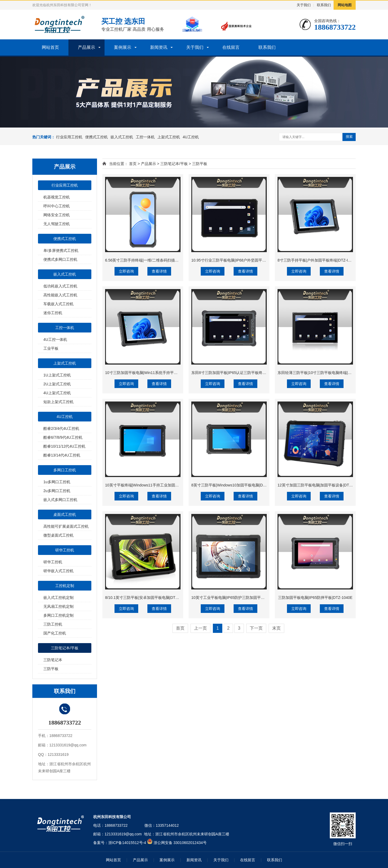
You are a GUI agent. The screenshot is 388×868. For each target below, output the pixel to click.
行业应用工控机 (69, 137)
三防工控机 (53, 624)
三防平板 (51, 669)
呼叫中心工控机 (57, 206)
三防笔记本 (53, 660)
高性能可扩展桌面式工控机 (66, 526)
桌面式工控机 (65, 514)
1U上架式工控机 (57, 375)
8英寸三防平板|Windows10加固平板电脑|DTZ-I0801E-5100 (241, 485)
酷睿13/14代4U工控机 (62, 455)
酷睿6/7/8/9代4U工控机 (63, 437)
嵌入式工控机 (122, 137)
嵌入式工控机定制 (58, 598)
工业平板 (51, 348)
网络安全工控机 (57, 215)
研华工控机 (65, 550)
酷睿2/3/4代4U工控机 (61, 428)
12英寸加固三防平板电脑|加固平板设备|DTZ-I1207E (321, 485)
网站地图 (345, 5)
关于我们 (304, 5)
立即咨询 (126, 271)
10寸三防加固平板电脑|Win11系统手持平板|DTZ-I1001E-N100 (157, 373)
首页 (133, 164)
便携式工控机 (96, 137)
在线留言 (231, 47)
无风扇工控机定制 (58, 606)
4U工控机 (191, 137)
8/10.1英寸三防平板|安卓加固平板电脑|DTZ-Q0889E (149, 598)
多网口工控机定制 (58, 615)
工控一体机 (145, 137)
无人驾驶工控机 (57, 224)
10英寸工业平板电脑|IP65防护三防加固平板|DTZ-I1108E (239, 598)
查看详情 (159, 271)
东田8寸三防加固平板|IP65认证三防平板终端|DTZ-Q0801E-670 (244, 373)
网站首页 (50, 47)
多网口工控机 (65, 470)
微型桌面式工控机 (58, 535)
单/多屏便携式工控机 (61, 251)
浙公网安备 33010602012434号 (180, 843)
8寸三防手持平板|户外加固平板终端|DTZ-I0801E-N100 (323, 260)
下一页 (256, 628)
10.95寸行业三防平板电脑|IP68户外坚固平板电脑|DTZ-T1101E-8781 (249, 260)
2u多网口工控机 (57, 491)
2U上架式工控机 (57, 384)
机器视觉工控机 (57, 197)
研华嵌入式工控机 (58, 571)
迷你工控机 (53, 313)
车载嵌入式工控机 (58, 304)
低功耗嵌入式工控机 (60, 286)
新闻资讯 (159, 47)
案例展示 (123, 47)
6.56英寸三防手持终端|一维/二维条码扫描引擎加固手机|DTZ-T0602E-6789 (167, 260)
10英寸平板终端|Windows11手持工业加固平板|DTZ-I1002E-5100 (159, 485)
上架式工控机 (169, 137)
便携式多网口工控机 (60, 259)
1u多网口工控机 (57, 482)
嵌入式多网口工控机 (60, 500)
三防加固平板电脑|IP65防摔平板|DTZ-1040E (315, 598)
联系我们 (324, 5)
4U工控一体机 (55, 339)
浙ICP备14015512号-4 (127, 843)
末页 (276, 628)
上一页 (200, 628)
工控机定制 (65, 586)
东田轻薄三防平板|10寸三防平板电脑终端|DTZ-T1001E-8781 (328, 373)
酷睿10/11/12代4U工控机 (64, 446)
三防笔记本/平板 (65, 648)
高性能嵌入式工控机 (60, 295)
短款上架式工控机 (58, 402)
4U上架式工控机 (57, 393)
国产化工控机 (55, 633)
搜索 (349, 137)
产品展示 (86, 47)
